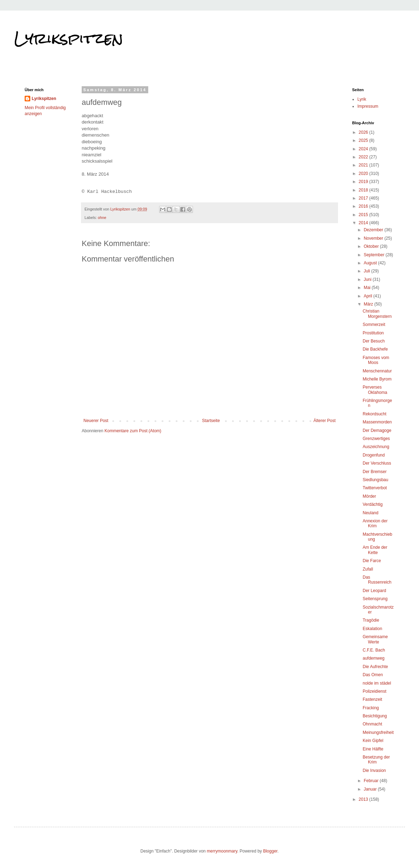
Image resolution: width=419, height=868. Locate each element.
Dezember (374, 230)
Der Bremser (375, 472)
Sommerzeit (374, 325)
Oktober (372, 246)
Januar (371, 789)
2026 (364, 132)
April (368, 296)
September (375, 255)
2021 (364, 165)
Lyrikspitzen (69, 38)
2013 (364, 799)
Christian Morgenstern (377, 314)
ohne (102, 218)
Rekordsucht (374, 414)
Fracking (371, 708)
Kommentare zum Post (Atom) (133, 431)
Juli (367, 271)
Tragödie (371, 620)
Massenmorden (377, 422)
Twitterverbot (375, 488)
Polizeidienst (374, 691)
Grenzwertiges (376, 439)
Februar (372, 781)
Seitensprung (375, 599)
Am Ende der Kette (375, 550)
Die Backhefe (375, 349)
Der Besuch (374, 341)
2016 (364, 206)
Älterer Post (324, 421)
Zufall (368, 569)
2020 (364, 174)
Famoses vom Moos (376, 360)
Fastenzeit (372, 699)
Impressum (368, 106)
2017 (364, 198)
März (369, 304)
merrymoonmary (222, 851)
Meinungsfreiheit (378, 732)
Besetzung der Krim (376, 760)
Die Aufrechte (375, 667)
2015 (364, 215)
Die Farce (372, 561)
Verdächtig (373, 504)
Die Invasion (374, 770)
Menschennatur (377, 371)
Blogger (270, 851)
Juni (368, 279)
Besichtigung (375, 716)
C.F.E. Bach (374, 650)
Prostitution (373, 333)
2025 (364, 140)
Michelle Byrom (377, 379)
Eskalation (372, 629)
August (371, 263)
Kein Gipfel (373, 741)
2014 (364, 223)
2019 (364, 182)
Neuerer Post (96, 421)
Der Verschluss (377, 463)
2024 (364, 149)
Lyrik (362, 99)
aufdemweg (374, 658)
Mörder (369, 496)
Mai (368, 288)
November (374, 238)
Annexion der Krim (375, 523)
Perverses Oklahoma (375, 390)
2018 (364, 190)
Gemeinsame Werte (375, 639)
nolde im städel (377, 683)
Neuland (371, 513)
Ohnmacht (372, 724)
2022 (364, 157)
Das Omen (373, 675)
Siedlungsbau (376, 480)
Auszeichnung (376, 447)
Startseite (211, 421)
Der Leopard (374, 591)
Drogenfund (374, 455)
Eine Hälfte (373, 749)
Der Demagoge (377, 430)
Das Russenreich (377, 580)
